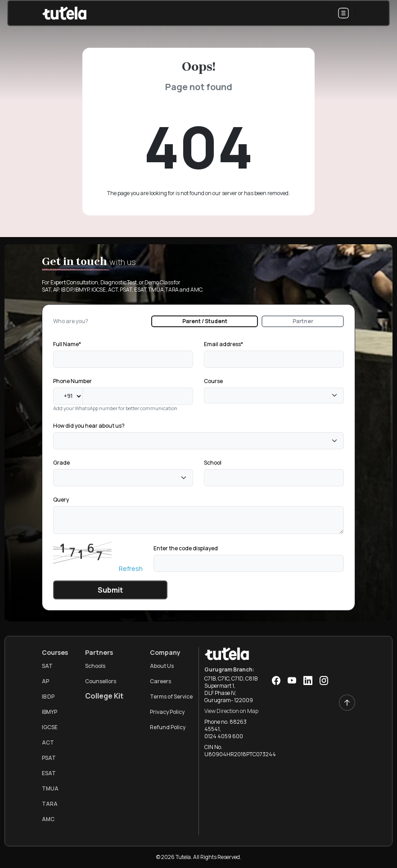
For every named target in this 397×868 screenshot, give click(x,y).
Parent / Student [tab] (205, 321)
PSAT (49, 758)
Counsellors (101, 681)
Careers (160, 681)
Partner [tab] (303, 321)
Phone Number (72, 381)
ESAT (49, 773)
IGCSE (50, 727)
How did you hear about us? (89, 426)
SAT (47, 666)
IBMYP (50, 712)
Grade (61, 463)
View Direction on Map (231, 711)
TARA (50, 804)
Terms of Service (171, 697)
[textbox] (209, 396)
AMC (48, 819)
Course (213, 381)
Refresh (131, 569)
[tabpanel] (198, 469)
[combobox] (274, 395)
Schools (95, 666)
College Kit (104, 696)
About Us (162, 666)
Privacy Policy (167, 712)
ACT (48, 742)
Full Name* (67, 344)
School (213, 463)
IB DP (48, 697)
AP (45, 681)
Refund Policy (168, 727)
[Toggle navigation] (343, 13)
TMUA (50, 788)
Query (61, 500)
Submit (110, 590)
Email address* (223, 344)
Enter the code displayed (186, 548)
